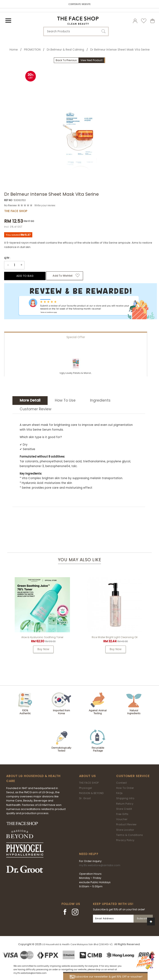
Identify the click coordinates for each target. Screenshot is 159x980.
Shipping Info (125, 798)
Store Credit (124, 809)
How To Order (125, 788)
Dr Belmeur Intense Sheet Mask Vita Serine (120, 50)
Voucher (122, 819)
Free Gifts (122, 814)
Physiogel (86, 788)
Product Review (126, 824)
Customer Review (36, 409)
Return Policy (125, 804)
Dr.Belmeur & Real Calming (65, 50)
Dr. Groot (85, 798)
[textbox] (76, 31)
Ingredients (100, 400)
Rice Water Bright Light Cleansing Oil (115, 637)
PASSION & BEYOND (91, 793)
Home (14, 50)
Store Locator (125, 830)
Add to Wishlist (63, 276)
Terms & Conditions (130, 835)
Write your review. (45, 205)
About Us (87, 776)
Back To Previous (66, 60)
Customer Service (133, 776)
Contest (122, 783)
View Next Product (92, 60)
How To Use (65, 400)
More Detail (30, 400)
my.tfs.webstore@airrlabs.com (100, 865)
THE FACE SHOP (89, 783)
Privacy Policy (125, 840)
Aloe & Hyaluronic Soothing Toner (42, 637)
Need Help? (89, 854)
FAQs (119, 793)
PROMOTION (32, 50)
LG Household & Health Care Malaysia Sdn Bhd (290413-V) (77, 944)
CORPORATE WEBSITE (80, 4)
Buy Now (43, 649)
